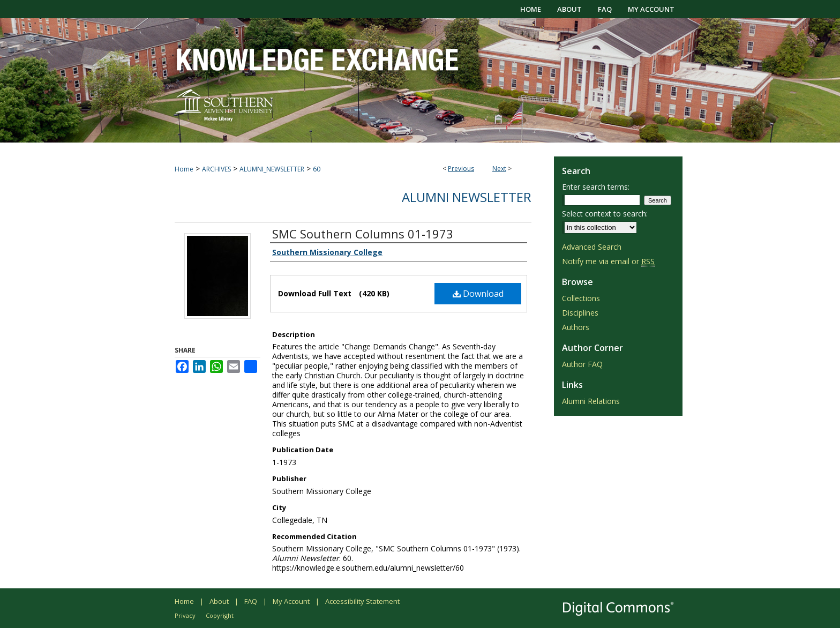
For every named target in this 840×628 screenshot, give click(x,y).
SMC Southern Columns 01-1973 (363, 234)
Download (478, 294)
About (219, 601)
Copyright (220, 615)
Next (499, 169)
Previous (461, 169)
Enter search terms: (596, 187)
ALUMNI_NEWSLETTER (272, 169)
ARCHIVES (216, 169)
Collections (581, 298)
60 (317, 169)
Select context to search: (605, 214)
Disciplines (580, 313)
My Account (291, 601)
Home (184, 169)
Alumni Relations (591, 401)
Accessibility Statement (362, 601)
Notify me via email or (608, 261)
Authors (576, 327)
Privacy (185, 615)
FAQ (251, 601)
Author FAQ (582, 364)
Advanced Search (592, 247)
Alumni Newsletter (467, 197)
